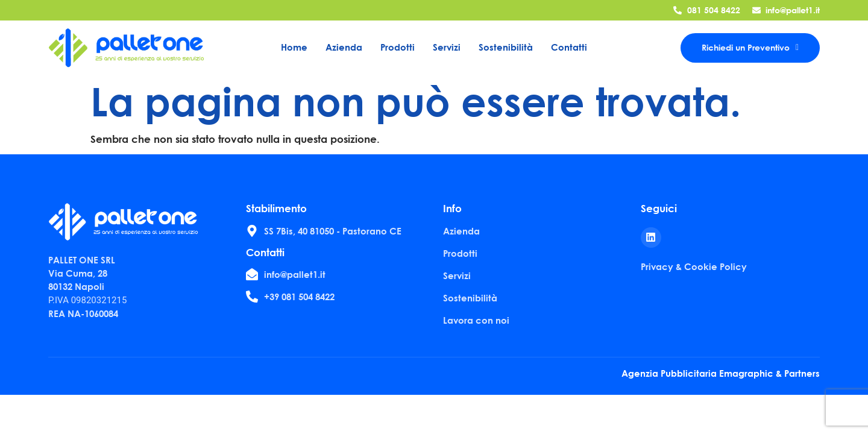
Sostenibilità (506, 47)
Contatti (569, 47)
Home (294, 47)
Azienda (344, 47)
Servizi (447, 47)
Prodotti (398, 47)
